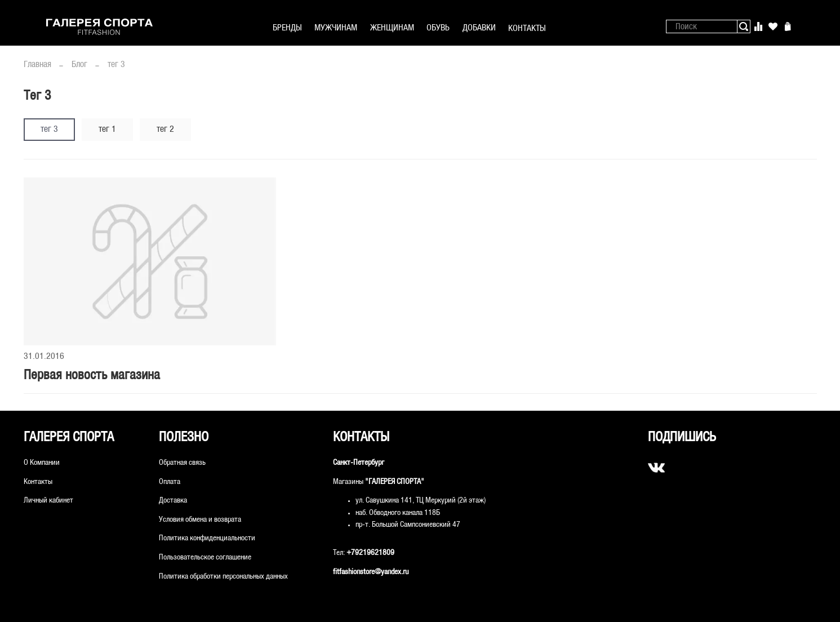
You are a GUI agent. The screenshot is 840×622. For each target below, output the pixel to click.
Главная (37, 65)
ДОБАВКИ (479, 28)
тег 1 (107, 129)
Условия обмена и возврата (200, 520)
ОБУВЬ (438, 28)
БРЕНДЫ (287, 28)
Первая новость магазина (92, 376)
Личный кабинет (48, 501)
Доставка (173, 501)
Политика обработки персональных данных (223, 577)
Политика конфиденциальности (207, 538)
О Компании (42, 463)
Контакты (38, 482)
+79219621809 (370, 553)
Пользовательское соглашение (205, 557)
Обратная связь (182, 463)
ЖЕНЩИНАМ (392, 28)
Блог (79, 65)
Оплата (170, 482)
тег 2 (165, 129)
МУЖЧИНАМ (336, 28)
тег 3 (49, 129)
